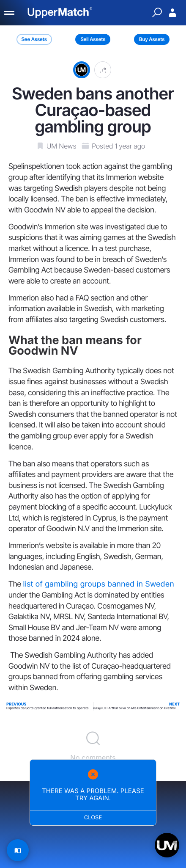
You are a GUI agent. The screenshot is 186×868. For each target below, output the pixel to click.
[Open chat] (167, 845)
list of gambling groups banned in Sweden (98, 584)
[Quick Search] (157, 13)
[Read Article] (18, 850)
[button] (103, 70)
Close (93, 818)
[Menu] (10, 13)
